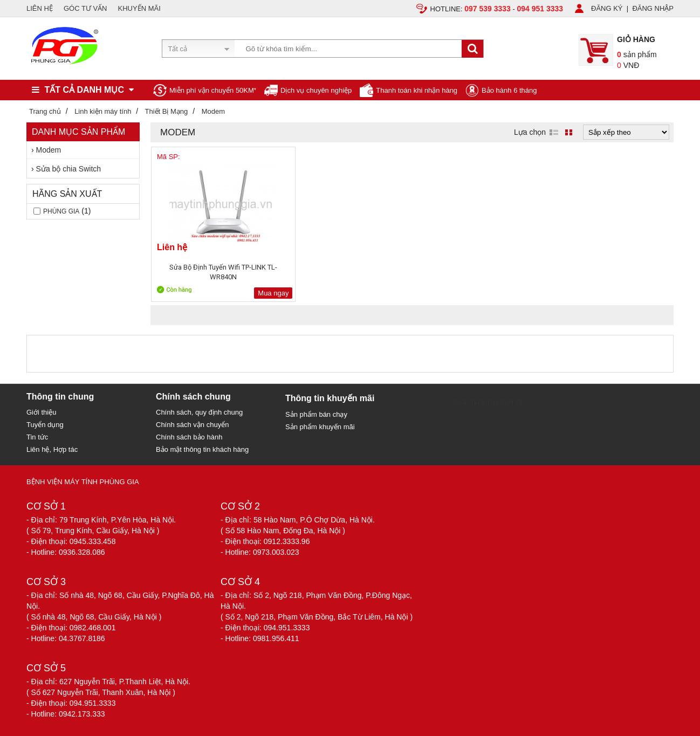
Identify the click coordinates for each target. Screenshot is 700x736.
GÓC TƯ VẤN (85, 8)
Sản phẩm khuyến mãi (320, 427)
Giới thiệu (41, 412)
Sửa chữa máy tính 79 (488, 402)
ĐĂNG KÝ (607, 8)
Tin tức (37, 437)
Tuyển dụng (45, 425)
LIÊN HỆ (40, 8)
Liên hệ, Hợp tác (52, 449)
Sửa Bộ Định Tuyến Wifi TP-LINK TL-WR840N (202, 272)
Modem (49, 150)
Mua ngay (230, 293)
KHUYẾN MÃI (139, 8)
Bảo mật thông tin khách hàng (202, 449)
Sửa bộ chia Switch (69, 169)
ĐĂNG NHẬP (653, 8)
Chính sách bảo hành (189, 437)
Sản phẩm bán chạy (316, 414)
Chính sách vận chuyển (192, 425)
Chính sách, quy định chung (199, 412)
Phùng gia (61, 211)
